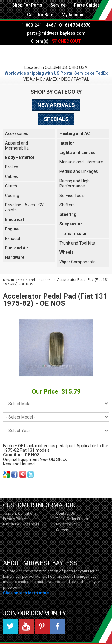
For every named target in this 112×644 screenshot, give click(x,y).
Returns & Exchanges (21, 524)
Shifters (67, 205)
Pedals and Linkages (79, 171)
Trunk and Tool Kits (77, 243)
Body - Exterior (20, 157)
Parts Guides (87, 5)
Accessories (17, 133)
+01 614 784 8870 (74, 25)
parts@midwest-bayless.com (56, 33)
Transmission (73, 233)
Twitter (10, 626)
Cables (11, 176)
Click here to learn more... (28, 593)
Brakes (12, 167)
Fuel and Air (17, 248)
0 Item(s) (56, 41)
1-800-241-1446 (37, 25)
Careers (63, 530)
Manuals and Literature (81, 162)
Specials (56, 119)
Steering (68, 214)
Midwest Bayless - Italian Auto (56, 55)
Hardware (15, 257)
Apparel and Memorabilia (17, 146)
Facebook (58, 626)
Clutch (11, 186)
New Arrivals (56, 105)
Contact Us (66, 513)
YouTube (26, 626)
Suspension (71, 224)
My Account (73, 15)
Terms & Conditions (20, 513)
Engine (12, 229)
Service (58, 5)
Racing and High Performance (75, 183)
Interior (67, 143)
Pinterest (42, 626)
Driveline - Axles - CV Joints (24, 207)
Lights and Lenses (78, 153)
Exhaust (13, 239)
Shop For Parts (27, 5)
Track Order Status (72, 519)
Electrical (14, 219)
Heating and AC (75, 133)
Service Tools (72, 196)
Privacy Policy (14, 519)
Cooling (12, 196)
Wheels (67, 252)
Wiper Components (78, 262)
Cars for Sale (40, 15)
